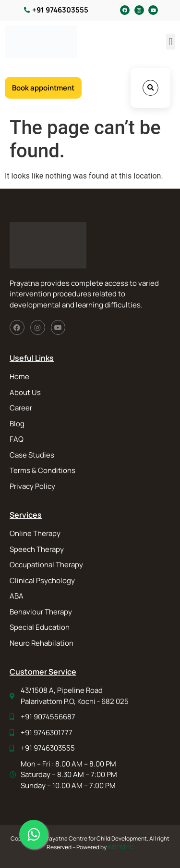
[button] (171, 42)
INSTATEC (121, 847)
